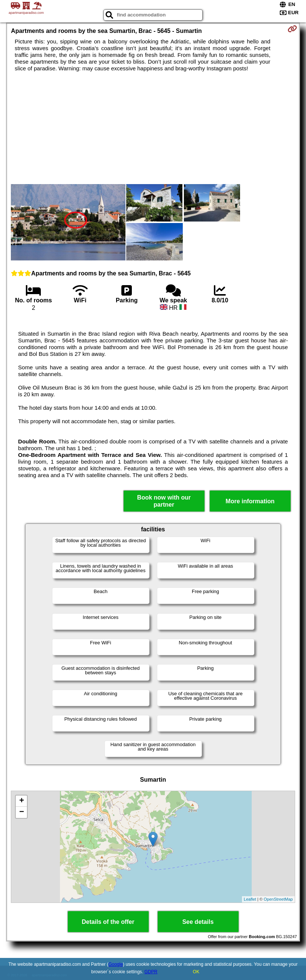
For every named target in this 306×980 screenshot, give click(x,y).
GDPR (151, 972)
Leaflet (250, 899)
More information (250, 501)
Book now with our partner (164, 501)
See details (198, 922)
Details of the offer (108, 922)
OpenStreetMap (278, 899)
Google (116, 964)
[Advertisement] (153, 128)
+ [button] (22, 801)
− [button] (22, 812)
